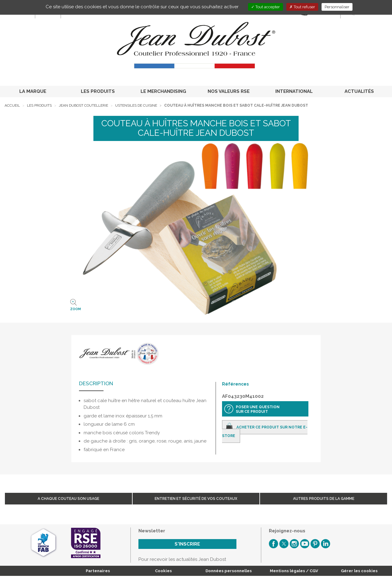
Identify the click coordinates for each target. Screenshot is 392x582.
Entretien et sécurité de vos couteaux (196, 499)
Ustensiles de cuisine (136, 105)
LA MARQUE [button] (33, 91)
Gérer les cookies (359, 571)
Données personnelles (229, 571)
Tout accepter (266, 7)
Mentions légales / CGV (294, 571)
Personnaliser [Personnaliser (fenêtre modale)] (337, 7)
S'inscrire (187, 544)
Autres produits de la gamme (324, 499)
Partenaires (98, 571)
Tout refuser (302, 7)
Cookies (163, 571)
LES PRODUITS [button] (98, 91)
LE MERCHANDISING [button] (163, 91)
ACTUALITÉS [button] (359, 91)
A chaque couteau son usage (68, 499)
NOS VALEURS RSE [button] (229, 91)
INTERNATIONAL (294, 91)
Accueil (12, 105)
